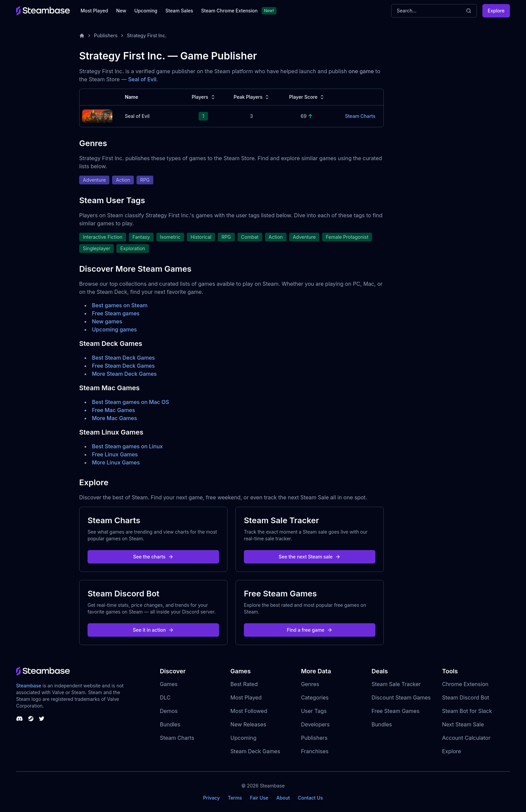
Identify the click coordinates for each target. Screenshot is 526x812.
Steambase (29, 686)
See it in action (153, 630)
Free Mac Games (113, 410)
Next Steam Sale (463, 724)
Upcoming (146, 11)
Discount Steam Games (401, 697)
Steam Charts (177, 738)
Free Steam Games (395, 711)
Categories (315, 697)
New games (107, 321)
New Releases (248, 724)
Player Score (307, 97)
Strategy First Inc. (147, 35)
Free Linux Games (115, 454)
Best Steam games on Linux (127, 446)
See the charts (153, 557)
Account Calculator (466, 738)
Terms (235, 798)
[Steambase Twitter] (42, 719)
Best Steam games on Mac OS (130, 402)
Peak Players (252, 97)
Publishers (106, 35)
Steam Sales (179, 11)
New (121, 11)
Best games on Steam (120, 305)
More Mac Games (114, 418)
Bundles (170, 724)
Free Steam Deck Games (123, 366)
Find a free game (310, 630)
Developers (315, 724)
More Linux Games (116, 462)
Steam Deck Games (255, 751)
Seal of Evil (142, 79)
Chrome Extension (465, 684)
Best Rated (244, 684)
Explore (496, 11)
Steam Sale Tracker (396, 684)
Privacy (211, 798)
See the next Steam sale (310, 557)
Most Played (94, 11)
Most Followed (249, 711)
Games (169, 684)
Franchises (315, 751)
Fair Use (259, 798)
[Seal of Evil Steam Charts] (97, 116)
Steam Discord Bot (466, 697)
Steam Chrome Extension (229, 11)
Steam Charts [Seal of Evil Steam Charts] (360, 116)
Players (204, 97)
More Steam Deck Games (124, 374)
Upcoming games (114, 329)
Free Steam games (116, 313)
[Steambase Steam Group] (31, 719)
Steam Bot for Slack (467, 711)
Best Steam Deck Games (123, 358)
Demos (169, 711)
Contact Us (310, 798)
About (283, 798)
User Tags (314, 711)
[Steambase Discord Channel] (19, 719)
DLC (165, 697)
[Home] (82, 36)
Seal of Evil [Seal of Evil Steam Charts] (137, 116)
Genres (310, 684)
